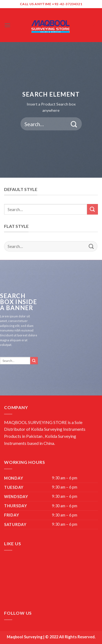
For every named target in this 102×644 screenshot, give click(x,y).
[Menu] (7, 25)
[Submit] (74, 124)
